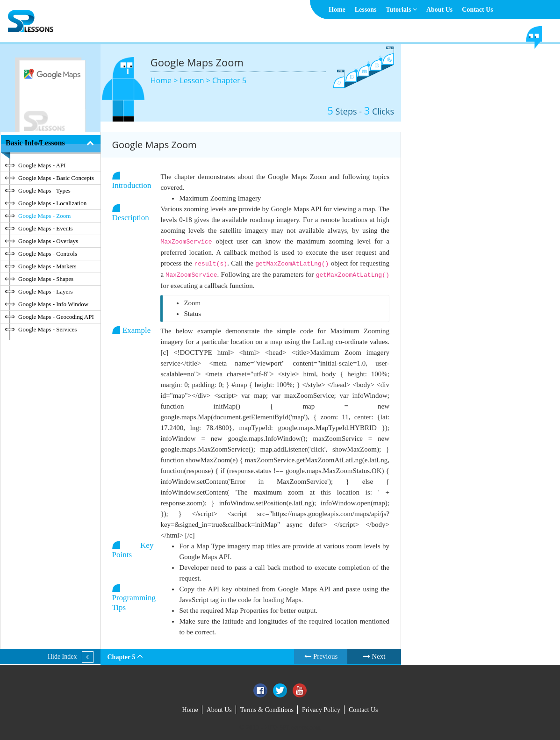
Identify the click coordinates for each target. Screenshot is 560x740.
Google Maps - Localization (52, 203)
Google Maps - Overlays (48, 241)
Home (337, 10)
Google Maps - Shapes (46, 279)
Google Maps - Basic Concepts (56, 178)
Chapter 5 (229, 80)
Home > (165, 80)
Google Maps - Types (44, 190)
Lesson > (196, 80)
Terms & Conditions (267, 710)
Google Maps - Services (47, 329)
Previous (321, 656)
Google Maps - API (42, 165)
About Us (439, 10)
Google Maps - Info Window (53, 304)
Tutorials (401, 10)
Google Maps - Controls (48, 254)
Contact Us (477, 10)
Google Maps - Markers (47, 266)
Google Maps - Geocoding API (56, 317)
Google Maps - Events (46, 228)
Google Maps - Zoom (44, 216)
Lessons (366, 10)
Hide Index (62, 657)
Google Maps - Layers (46, 291)
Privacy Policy (321, 710)
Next (374, 656)
